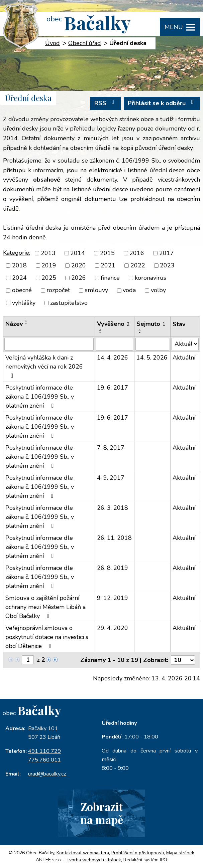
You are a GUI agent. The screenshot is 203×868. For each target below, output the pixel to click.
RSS (106, 103)
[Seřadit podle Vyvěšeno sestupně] (101, 333)
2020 (79, 265)
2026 (79, 278)
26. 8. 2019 (113, 568)
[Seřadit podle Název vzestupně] (26, 321)
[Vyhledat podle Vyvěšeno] (115, 344)
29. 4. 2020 (113, 628)
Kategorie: (17, 253)
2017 (167, 253)
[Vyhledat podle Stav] (185, 344)
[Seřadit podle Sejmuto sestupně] (140, 333)
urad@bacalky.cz (47, 774)
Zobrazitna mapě (102, 813)
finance (110, 278)
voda (129, 290)
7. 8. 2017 (111, 448)
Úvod (53, 43)
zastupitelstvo (69, 303)
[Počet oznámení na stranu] (183, 660)
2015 (107, 253)
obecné (22, 290)
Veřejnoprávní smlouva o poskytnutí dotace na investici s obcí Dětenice (47, 637)
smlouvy (96, 290)
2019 (49, 265)
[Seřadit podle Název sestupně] (26, 323)
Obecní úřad (85, 43)
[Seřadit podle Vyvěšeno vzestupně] (101, 330)
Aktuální (184, 358)
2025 (49, 278)
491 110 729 (44, 751)
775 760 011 (44, 760)
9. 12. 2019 (113, 598)
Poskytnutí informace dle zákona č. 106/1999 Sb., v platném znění (40, 397)
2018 (19, 265)
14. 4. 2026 (113, 358)
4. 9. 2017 (111, 478)
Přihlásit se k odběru (162, 103)
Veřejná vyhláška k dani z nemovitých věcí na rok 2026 (44, 366)
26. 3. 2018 (113, 508)
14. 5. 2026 (152, 358)
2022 (138, 265)
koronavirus (150, 278)
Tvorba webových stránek (94, 860)
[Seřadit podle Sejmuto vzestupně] (140, 330)
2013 (48, 253)
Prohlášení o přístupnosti (138, 853)
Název (14, 324)
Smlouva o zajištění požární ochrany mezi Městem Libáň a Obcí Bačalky (45, 607)
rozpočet (58, 290)
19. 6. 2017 (113, 388)
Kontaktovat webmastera (83, 853)
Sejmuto (151, 324)
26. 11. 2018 (114, 538)
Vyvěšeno (113, 324)
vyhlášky (24, 303)
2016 (137, 253)
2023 (167, 265)
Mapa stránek (180, 853)
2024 (19, 278)
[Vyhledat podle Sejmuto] (152, 344)
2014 (78, 253)
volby (158, 290)
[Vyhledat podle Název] (49, 344)
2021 (108, 265)
